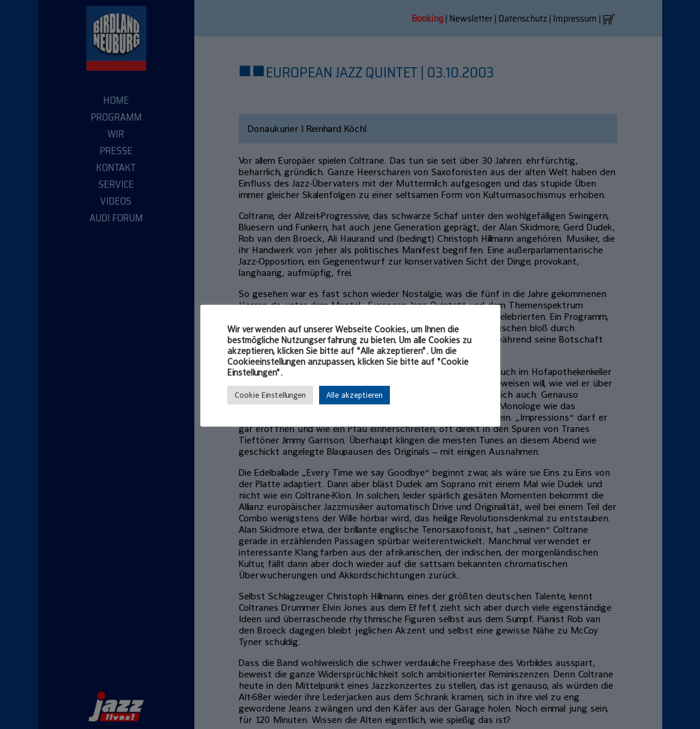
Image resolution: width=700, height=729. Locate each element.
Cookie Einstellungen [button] (270, 395)
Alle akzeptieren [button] (354, 395)
